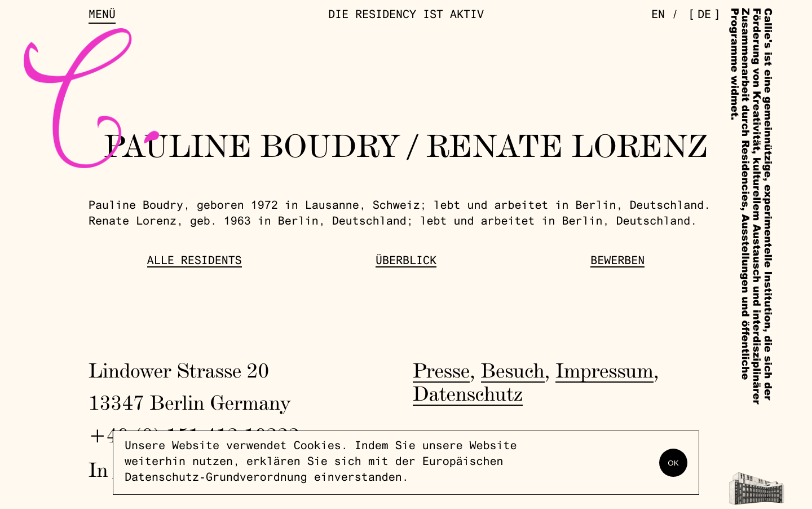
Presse (441, 370)
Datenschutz (468, 393)
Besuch (513, 370)
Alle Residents (195, 262)
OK (673, 463)
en (658, 16)
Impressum (604, 370)
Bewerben (617, 262)
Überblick (406, 262)
